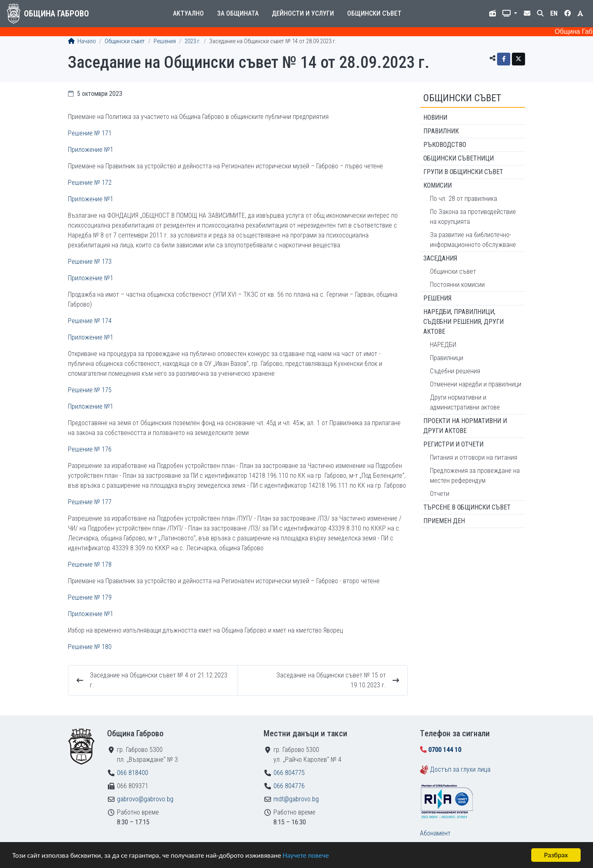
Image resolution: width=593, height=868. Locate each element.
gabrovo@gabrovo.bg (145, 799)
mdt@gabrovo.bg (296, 799)
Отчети (440, 494)
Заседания (440, 258)
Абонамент (435, 833)
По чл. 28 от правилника (463, 199)
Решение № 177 (90, 502)
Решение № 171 (90, 133)
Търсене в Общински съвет (467, 507)
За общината (238, 13)
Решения (165, 41)
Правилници (447, 358)
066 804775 (289, 773)
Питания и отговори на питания (474, 457)
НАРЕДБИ (443, 345)
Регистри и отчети (453, 444)
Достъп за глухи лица (460, 769)
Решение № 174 (90, 321)
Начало (82, 41)
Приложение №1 (91, 150)
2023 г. (193, 41)
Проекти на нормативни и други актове (465, 426)
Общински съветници (459, 158)
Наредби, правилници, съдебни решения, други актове (463, 322)
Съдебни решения (455, 371)
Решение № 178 (90, 564)
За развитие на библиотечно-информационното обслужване (473, 240)
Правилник (441, 131)
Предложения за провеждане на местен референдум (475, 476)
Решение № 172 (90, 183)
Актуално (188, 13)
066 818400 (133, 773)
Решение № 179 (90, 597)
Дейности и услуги (303, 13)
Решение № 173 (90, 262)
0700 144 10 (445, 750)
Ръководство (445, 145)
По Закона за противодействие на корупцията (473, 217)
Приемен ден (444, 521)
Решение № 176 (90, 449)
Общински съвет (374, 13)
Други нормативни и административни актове (465, 402)
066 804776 (289, 786)
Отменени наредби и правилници (476, 384)
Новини (435, 118)
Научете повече (306, 856)
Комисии (438, 185)
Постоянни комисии (457, 285)
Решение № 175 (90, 390)
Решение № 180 (90, 647)
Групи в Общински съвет (463, 172)
